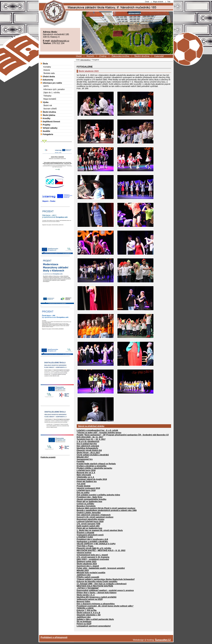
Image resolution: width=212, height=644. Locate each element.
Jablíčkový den (84, 575)
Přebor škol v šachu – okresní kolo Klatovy (97, 593)
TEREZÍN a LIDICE (85, 608)
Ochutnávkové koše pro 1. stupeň (92, 555)
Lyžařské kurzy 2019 (86, 490)
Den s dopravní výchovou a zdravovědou (96, 604)
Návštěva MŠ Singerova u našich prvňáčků (97, 597)
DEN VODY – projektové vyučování (93, 559)
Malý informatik (84, 475)
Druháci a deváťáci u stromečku (92, 466)
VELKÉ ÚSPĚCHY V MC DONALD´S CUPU (96, 544)
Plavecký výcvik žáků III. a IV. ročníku (94, 548)
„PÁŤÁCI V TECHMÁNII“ (88, 588)
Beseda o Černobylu (86, 506)
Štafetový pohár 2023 (87, 561)
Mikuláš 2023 (83, 570)
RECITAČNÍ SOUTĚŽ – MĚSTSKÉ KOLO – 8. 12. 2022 (101, 550)
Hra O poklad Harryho (87, 444)
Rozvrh (90, 56)
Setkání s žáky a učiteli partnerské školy (95, 619)
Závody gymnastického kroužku (92, 499)
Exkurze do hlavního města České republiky (97, 581)
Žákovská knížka (120, 56)
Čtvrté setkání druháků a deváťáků (93, 455)
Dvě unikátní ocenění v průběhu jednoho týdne (98, 495)
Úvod (79, 56)
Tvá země (81, 484)
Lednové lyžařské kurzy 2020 (90, 521)
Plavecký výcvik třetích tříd (89, 450)
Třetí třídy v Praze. (85, 546)
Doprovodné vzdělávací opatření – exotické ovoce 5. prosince (105, 590)
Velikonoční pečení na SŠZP (90, 599)
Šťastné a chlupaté (85, 533)
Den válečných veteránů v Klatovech (94, 515)
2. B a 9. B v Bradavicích (88, 441)
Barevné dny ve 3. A (86, 473)
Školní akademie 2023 (87, 564)
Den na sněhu (83, 493)
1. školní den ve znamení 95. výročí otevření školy (100, 530)
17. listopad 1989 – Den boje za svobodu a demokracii (102, 584)
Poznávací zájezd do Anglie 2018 (92, 479)
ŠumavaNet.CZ (163, 640)
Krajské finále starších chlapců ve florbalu (96, 464)
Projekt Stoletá (84, 486)
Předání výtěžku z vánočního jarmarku (94, 468)
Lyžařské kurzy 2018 (86, 470)
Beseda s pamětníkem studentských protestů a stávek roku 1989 (107, 510)
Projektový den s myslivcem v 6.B (92, 539)
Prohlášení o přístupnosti (54, 637)
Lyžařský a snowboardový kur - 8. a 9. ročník (97, 430)
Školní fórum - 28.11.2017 (88, 453)
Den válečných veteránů (88, 446)
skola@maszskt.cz (60, 41)
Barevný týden (83, 601)
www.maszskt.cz (85, 60)
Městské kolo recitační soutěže (91, 573)
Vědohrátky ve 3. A (85, 477)
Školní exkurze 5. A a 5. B (88, 613)
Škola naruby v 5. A (86, 595)
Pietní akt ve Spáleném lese (89, 501)
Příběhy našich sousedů (88, 577)
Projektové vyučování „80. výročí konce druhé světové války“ (105, 606)
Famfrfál (81, 461)
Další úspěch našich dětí (88, 526)
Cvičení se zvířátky (85, 504)
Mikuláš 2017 (83, 457)
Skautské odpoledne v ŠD (89, 615)
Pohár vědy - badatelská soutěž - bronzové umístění (101, 568)
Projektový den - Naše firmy (90, 497)
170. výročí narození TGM (89, 524)
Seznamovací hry (85, 459)
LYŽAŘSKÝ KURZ (85, 537)
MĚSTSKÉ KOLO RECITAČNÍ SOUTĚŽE (95, 586)
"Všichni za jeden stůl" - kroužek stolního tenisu (99, 433)
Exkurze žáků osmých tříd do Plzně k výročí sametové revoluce (106, 508)
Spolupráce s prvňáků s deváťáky (92, 541)
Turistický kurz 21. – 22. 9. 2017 (91, 439)
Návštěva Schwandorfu (87, 448)
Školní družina (142, 56)
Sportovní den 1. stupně (88, 566)
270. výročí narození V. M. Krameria (93, 557)
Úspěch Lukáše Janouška (89, 513)
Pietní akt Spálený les (87, 481)
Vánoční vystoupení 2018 (88, 488)
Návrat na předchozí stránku (91, 426)
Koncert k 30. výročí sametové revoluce (95, 517)
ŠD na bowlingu (84, 621)
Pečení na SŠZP (84, 624)
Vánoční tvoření (84, 553)
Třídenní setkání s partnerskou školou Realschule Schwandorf (106, 579)
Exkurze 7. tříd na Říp (87, 610)
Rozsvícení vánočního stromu (91, 519)
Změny (103, 56)
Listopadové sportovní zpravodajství (94, 626)
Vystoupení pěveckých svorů (90, 535)
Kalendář (159, 56)
